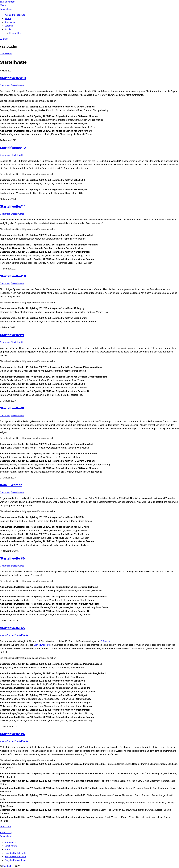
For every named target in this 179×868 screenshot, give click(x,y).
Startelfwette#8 (12, 408)
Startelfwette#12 (13, 148)
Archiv (8, 29)
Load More (5, 827)
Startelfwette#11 (13, 206)
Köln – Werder (11, 485)
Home (8, 19)
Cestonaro (5, 85)
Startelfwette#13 (13, 78)
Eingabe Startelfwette (15, 853)
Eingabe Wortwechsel (15, 857)
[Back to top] (6, 833)
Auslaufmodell (7, 635)
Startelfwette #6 (12, 558)
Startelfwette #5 (12, 628)
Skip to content (8, 2)
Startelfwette (17, 85)
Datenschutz (11, 846)
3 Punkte (105, 641)
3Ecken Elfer (15, 33)
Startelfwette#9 (12, 335)
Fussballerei (8, 866)
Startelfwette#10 (13, 276)
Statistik (9, 26)
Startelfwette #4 (42, 645)
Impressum (10, 842)
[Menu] (3, 5)
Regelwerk (10, 22)
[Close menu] (6, 54)
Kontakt (8, 849)
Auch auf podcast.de (15, 15)
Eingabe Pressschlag (15, 860)
